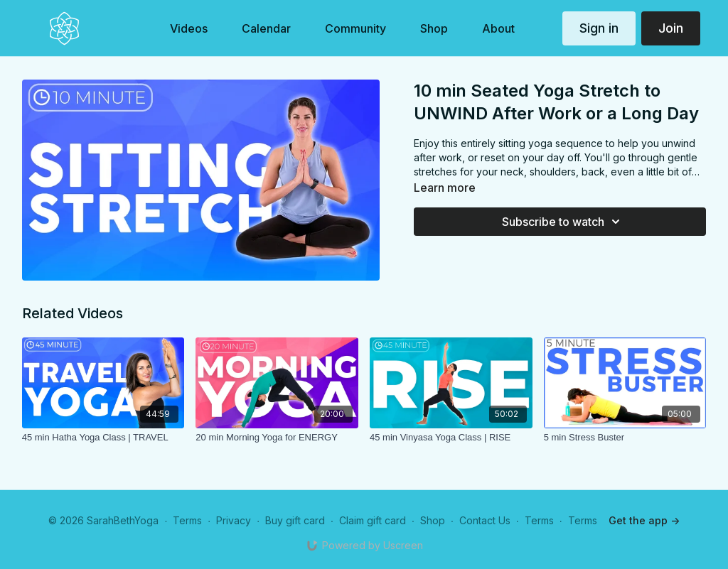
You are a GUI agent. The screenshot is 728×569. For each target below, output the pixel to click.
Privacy (234, 520)
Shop (433, 520)
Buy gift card (295, 520)
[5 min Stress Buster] (625, 438)
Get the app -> (644, 520)
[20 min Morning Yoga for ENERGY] (277, 438)
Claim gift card (373, 520)
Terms (187, 520)
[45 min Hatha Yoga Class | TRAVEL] (103, 438)
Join (671, 28)
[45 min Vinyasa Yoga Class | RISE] (451, 438)
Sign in (599, 28)
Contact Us (485, 520)
